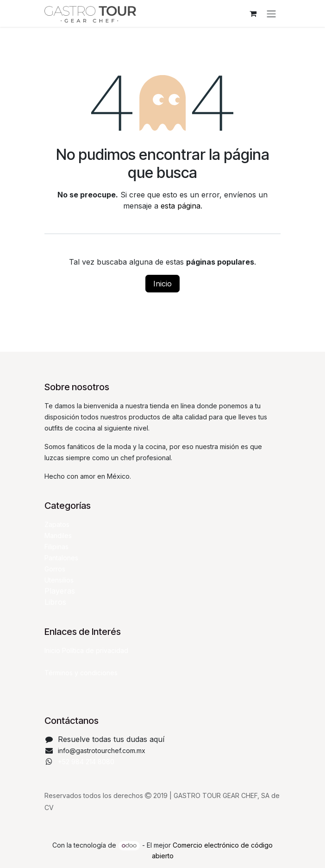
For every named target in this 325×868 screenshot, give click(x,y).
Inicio (162, 284)
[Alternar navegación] (271, 13)
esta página (181, 206)
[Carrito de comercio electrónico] (253, 13)
